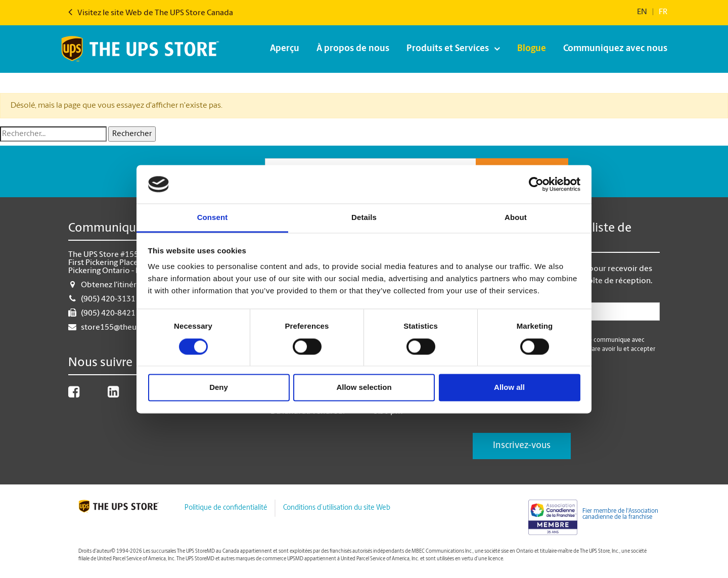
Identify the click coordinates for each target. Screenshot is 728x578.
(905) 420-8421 (108, 314)
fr (663, 12)
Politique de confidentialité (226, 508)
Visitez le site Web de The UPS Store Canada (151, 13)
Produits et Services (448, 49)
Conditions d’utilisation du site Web (337, 508)
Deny (219, 388)
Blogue (532, 49)
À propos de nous (353, 49)
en (642, 12)
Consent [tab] (213, 218)
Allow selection (364, 388)
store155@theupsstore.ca (127, 328)
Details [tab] (364, 218)
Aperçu (285, 49)
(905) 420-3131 (108, 299)
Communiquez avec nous (615, 49)
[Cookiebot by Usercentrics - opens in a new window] (536, 184)
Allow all (509, 388)
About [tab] (516, 218)
